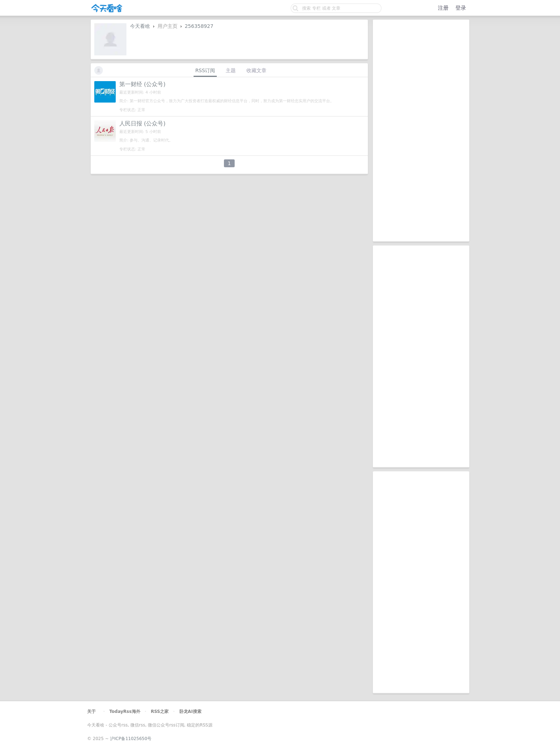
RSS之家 (160, 711)
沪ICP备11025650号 (131, 739)
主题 (231, 70)
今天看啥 (140, 26)
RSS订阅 (205, 70)
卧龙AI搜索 (190, 711)
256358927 (199, 26)
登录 (461, 8)
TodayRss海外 (125, 711)
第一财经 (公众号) (142, 84)
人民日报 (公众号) (142, 123)
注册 (443, 8)
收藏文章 (256, 70)
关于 (91, 711)
